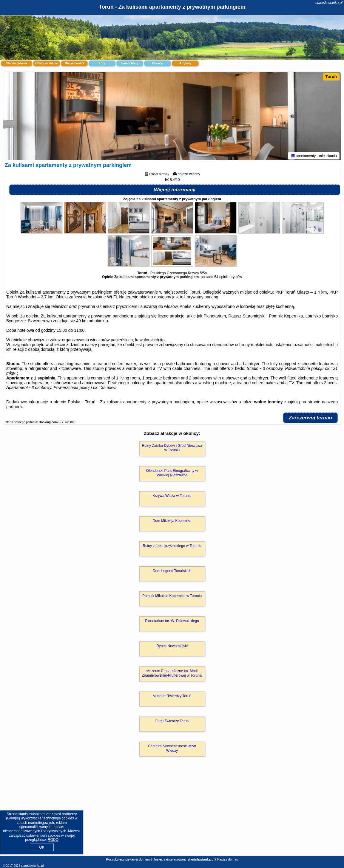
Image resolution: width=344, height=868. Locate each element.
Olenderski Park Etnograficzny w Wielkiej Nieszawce (172, 474)
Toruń (331, 77)
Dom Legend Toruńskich (172, 572)
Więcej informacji (175, 191)
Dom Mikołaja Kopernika (172, 522)
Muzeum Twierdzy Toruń (172, 697)
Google (13, 818)
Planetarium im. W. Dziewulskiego (172, 622)
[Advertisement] (172, 813)
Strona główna (17, 63)
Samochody (130, 63)
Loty (102, 63)
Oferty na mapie (47, 63)
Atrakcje (157, 63)
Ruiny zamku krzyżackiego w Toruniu (172, 547)
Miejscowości (74, 63)
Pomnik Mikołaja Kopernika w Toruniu (172, 597)
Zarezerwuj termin (311, 419)
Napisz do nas (228, 859)
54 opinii (221, 278)
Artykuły (185, 63)
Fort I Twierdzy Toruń (172, 722)
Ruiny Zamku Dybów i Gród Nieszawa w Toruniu (172, 449)
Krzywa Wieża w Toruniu (172, 497)
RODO (53, 840)
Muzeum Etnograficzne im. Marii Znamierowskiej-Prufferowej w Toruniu (172, 674)
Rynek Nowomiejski (172, 647)
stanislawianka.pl (329, 3)
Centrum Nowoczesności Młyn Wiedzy (172, 749)
